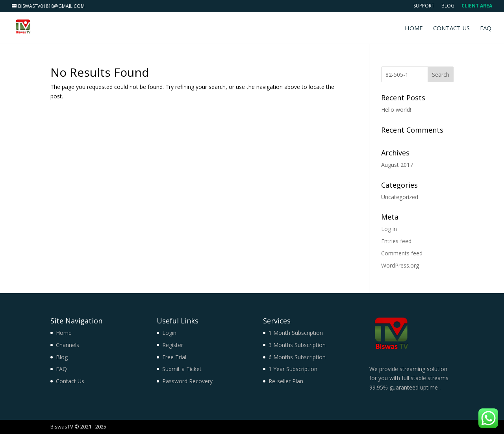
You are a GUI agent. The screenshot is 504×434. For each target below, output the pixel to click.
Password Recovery (187, 381)
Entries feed (396, 241)
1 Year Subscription (293, 369)
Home (414, 29)
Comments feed (402, 253)
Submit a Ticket (182, 369)
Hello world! (396, 110)
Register (173, 345)
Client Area (477, 6)
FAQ (486, 29)
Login (169, 333)
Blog (448, 6)
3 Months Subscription (297, 345)
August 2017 (397, 165)
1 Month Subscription (296, 333)
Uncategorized (400, 197)
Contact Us (451, 29)
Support (424, 6)
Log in (389, 229)
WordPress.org (400, 265)
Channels (68, 345)
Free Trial (174, 357)
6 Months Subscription (297, 357)
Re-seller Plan (286, 381)
